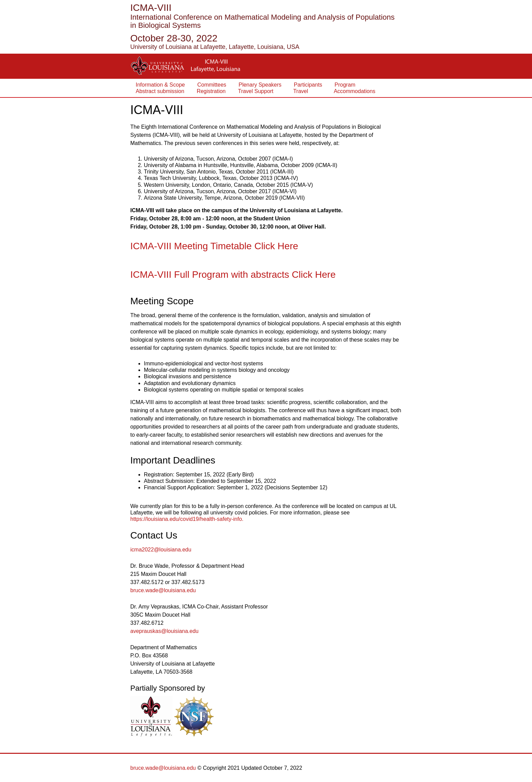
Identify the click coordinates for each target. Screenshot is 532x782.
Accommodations (348, 91)
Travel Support (255, 91)
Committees (212, 85)
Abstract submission (160, 91)
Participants (308, 85)
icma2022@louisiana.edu (161, 550)
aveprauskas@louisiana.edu (164, 631)
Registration (211, 91)
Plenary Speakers (260, 85)
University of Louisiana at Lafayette (178, 47)
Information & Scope (160, 85)
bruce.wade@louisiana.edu (163, 590)
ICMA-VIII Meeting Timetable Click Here (214, 246)
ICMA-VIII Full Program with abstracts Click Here (233, 275)
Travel (297, 91)
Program (345, 85)
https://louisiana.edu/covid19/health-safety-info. (187, 519)
